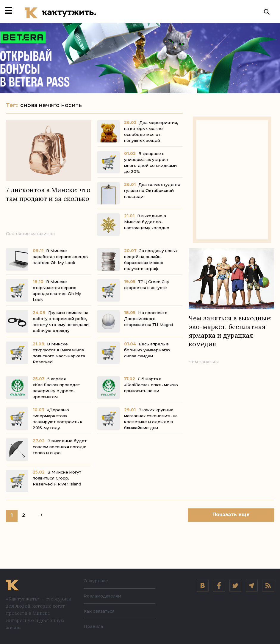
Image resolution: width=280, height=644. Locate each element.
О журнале (96, 581)
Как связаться (99, 611)
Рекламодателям (102, 596)
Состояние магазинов (30, 235)
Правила (93, 626)
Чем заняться (204, 363)
